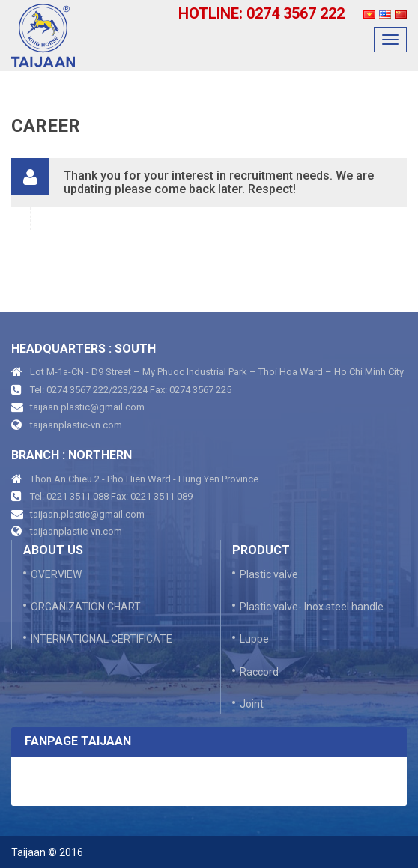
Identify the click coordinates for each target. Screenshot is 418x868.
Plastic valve (269, 574)
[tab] (209, 182)
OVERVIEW (56, 574)
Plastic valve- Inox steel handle (312, 607)
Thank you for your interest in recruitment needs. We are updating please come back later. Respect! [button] (219, 182)
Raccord (259, 672)
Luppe (254, 639)
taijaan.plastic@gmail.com (87, 407)
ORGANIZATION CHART (86, 607)
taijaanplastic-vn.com (76, 425)
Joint (252, 704)
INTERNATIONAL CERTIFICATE (102, 639)
